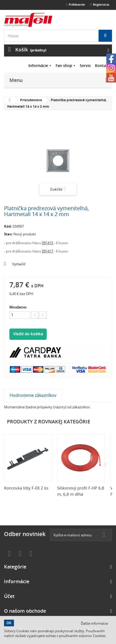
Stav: (8, 234)
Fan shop (64, 65)
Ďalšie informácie (94, 623)
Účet (9, 596)
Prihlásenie (76, 4)
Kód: (8, 226)
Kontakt (102, 65)
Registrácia (100, 4)
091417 (48, 251)
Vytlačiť (19, 264)
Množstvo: (18, 307)
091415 (48, 243)
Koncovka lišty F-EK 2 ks (26, 488)
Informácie (38, 65)
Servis (85, 65)
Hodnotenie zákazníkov (33, 395)
